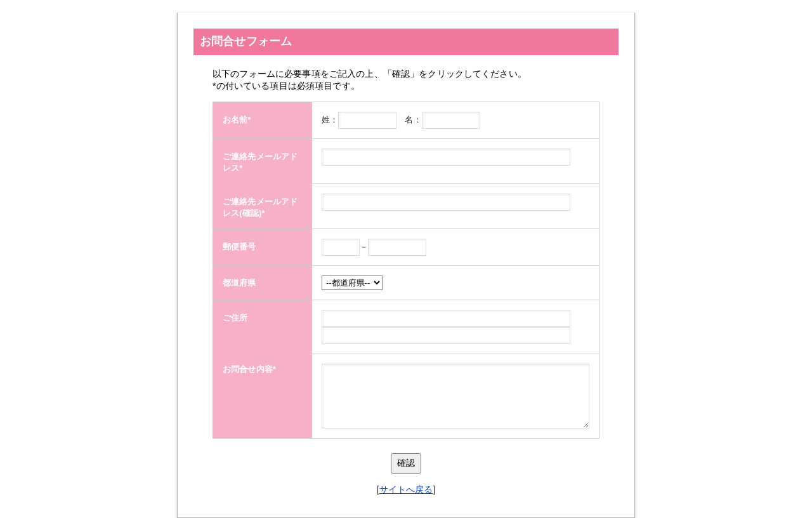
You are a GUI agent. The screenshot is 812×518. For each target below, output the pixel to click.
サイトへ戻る (406, 489)
